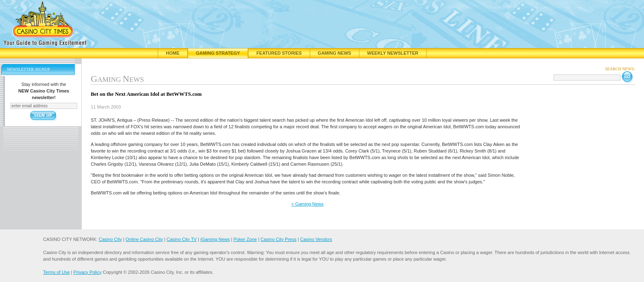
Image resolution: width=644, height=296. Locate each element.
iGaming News (215, 239)
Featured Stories (279, 53)
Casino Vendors (316, 239)
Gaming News (335, 53)
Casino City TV (182, 239)
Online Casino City (144, 239)
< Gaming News (307, 204)
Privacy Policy (87, 272)
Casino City (110, 239)
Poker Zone (245, 239)
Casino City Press (278, 239)
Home (173, 53)
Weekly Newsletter (393, 53)
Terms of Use (56, 272)
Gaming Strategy (218, 53)
